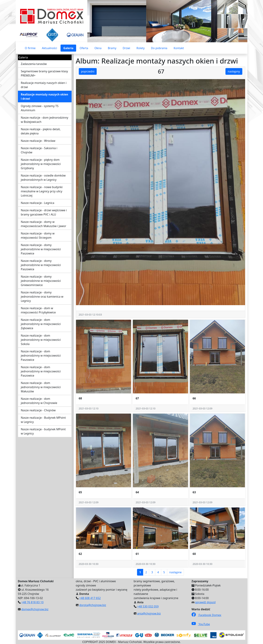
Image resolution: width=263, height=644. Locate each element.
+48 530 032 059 (148, 606)
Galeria (68, 48)
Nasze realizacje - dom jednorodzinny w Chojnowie (39, 401)
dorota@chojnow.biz (93, 605)
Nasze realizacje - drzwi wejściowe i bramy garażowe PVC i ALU (44, 212)
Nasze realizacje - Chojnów (38, 410)
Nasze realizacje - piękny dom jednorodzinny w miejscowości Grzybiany (41, 164)
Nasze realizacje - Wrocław (38, 141)
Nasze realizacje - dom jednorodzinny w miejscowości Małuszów (41, 387)
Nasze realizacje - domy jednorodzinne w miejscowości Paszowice (41, 249)
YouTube (201, 624)
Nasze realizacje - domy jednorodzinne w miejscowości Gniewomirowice (41, 281)
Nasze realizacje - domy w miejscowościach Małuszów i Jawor (44, 224)
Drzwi (126, 48)
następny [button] (234, 71)
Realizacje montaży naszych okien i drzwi (44, 85)
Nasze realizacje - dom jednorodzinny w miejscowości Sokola (41, 340)
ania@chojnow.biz (149, 613)
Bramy (112, 48)
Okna (98, 48)
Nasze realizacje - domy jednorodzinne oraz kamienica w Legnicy (42, 297)
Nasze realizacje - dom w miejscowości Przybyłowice (38, 310)
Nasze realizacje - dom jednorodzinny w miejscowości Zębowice (41, 324)
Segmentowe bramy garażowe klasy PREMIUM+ (44, 73)
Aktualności (50, 48)
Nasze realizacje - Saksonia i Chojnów (39, 150)
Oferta (84, 48)
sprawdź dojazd (205, 602)
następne (175, 572)
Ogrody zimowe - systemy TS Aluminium (40, 108)
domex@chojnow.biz (35, 609)
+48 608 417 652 (90, 598)
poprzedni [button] (88, 71)
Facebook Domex (207, 615)
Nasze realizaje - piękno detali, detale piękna (41, 131)
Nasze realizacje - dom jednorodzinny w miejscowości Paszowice (41, 356)
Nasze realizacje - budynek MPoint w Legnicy (43, 431)
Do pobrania (159, 48)
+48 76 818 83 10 (32, 602)
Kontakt (179, 48)
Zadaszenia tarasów (34, 64)
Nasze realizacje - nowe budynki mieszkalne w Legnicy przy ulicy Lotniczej (42, 191)
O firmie (30, 48)
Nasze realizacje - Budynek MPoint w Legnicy (43, 420)
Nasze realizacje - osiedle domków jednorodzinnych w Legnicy (43, 178)
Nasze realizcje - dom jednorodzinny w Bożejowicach (45, 120)
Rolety (141, 48)
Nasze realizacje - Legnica (38, 203)
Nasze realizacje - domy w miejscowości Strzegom (38, 235)
